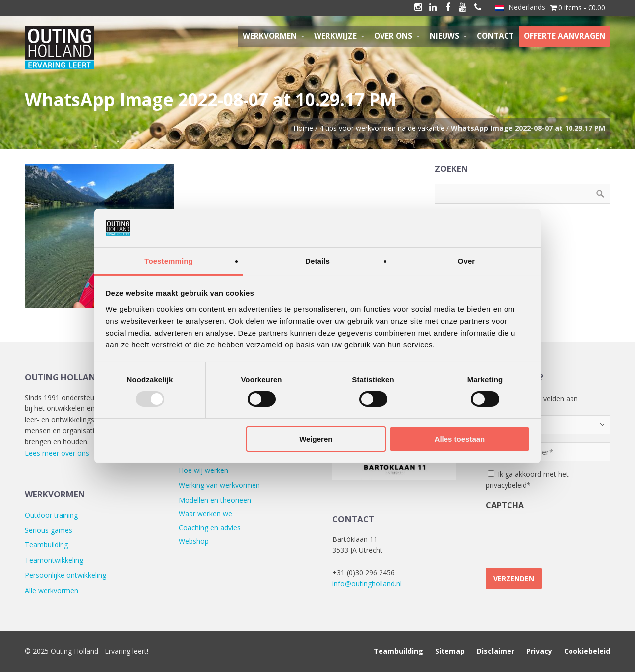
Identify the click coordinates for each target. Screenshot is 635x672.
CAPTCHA (505, 505)
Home (303, 128)
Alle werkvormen (52, 590)
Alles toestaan (460, 439)
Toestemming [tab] (169, 261)
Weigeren (316, 439)
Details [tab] (317, 261)
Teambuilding (46, 545)
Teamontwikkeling (54, 560)
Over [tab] (467, 261)
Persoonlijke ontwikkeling (65, 575)
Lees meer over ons (57, 453)
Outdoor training (51, 515)
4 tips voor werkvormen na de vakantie (382, 128)
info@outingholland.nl (367, 583)
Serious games (49, 530)
